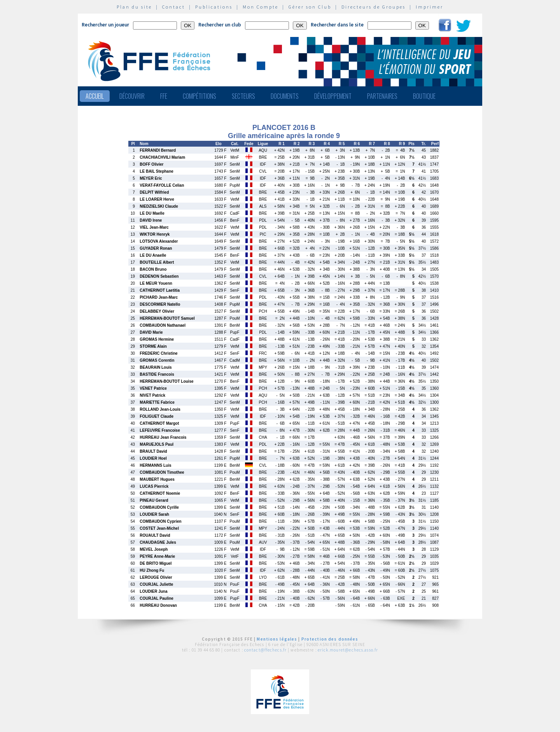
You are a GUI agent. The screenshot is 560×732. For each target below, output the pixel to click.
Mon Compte (261, 7)
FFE (164, 96)
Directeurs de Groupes (374, 7)
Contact (174, 7)
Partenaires (382, 96)
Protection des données (330, 639)
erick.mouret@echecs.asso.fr (348, 650)
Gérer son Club (310, 7)
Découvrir (132, 96)
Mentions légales (277, 639)
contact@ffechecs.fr (265, 650)
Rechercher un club (220, 25)
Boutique (424, 96)
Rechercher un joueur (105, 25)
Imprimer (430, 7)
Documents (285, 96)
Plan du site (134, 7)
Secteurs (243, 96)
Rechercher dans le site (337, 25)
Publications (214, 7)
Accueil (95, 96)
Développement (333, 96)
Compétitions (199, 96)
